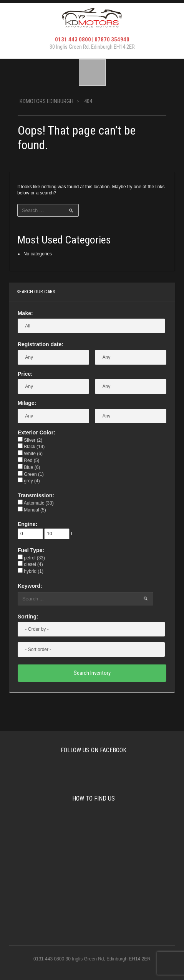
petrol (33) (31, 558)
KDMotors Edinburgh (46, 101)
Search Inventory (92, 673)
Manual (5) (32, 510)
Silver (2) (30, 440)
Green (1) (31, 474)
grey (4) (29, 481)
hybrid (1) (31, 571)
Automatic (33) (36, 503)
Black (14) (31, 447)
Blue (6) (29, 467)
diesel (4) (30, 564)
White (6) (30, 454)
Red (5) (28, 460)
